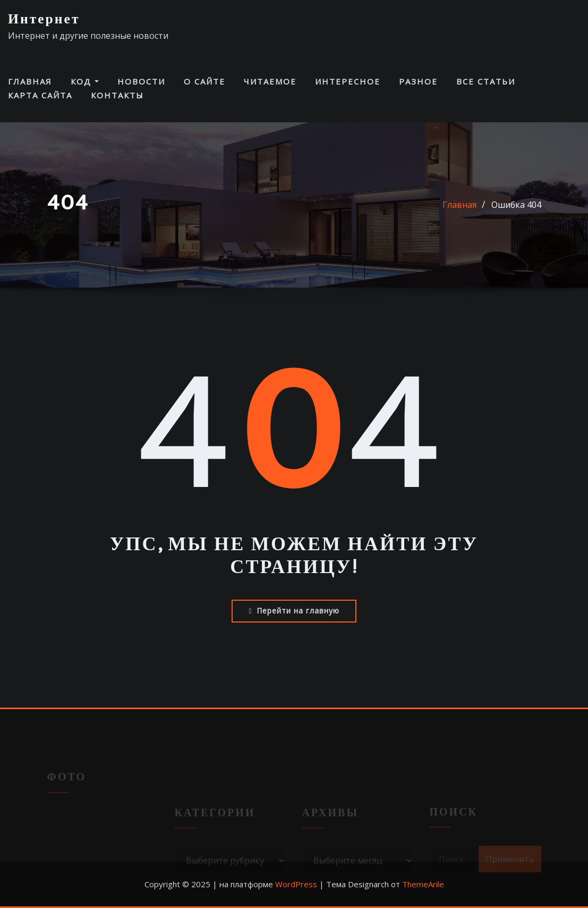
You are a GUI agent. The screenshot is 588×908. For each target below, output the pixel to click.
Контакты (117, 95)
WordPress (296, 884)
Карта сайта (40, 95)
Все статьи (486, 81)
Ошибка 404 (516, 205)
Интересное (348, 81)
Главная (30, 81)
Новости (141, 81)
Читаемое (270, 81)
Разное (418, 81)
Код (85, 81)
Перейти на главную (294, 611)
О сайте (204, 81)
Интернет (44, 19)
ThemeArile (423, 884)
